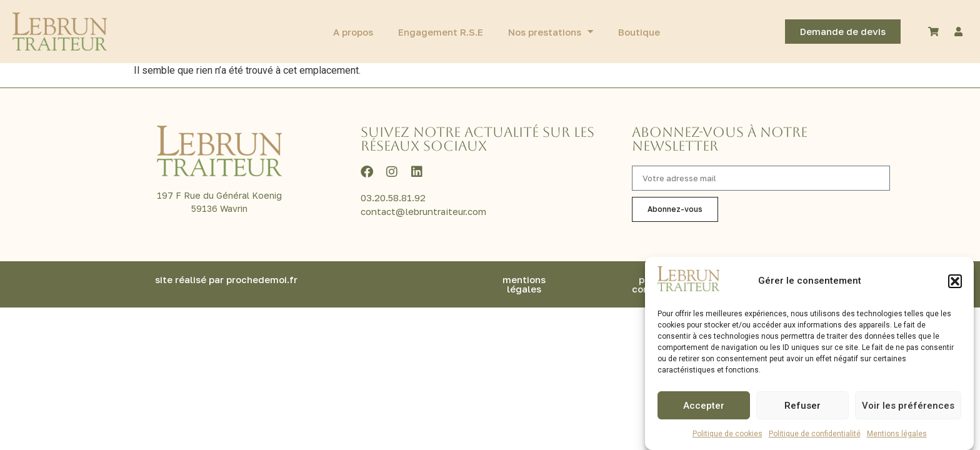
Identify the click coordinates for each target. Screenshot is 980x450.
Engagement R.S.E (441, 32)
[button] (955, 282)
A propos (353, 32)
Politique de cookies (727, 435)
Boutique (639, 32)
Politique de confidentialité (815, 435)
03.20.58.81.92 (393, 197)
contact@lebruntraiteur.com (423, 211)
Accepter (704, 407)
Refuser (802, 407)
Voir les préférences (908, 407)
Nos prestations (551, 32)
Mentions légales (897, 435)
